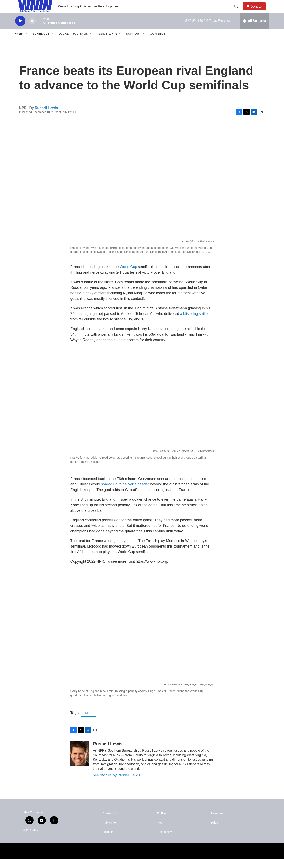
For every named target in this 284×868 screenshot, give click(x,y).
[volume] (33, 30)
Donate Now (165, 841)
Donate (259, 11)
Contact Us (110, 822)
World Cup (128, 276)
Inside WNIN (107, 43)
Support (134, 43)
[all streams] (254, 30)
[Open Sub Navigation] (27, 43)
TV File (161, 822)
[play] (20, 30)
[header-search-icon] (238, 11)
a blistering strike (194, 323)
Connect (158, 43)
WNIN (19, 43)
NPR (88, 722)
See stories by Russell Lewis (117, 784)
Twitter (215, 832)
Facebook (217, 822)
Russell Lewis (46, 117)
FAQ (160, 832)
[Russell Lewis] (80, 762)
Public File (109, 832)
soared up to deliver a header (125, 493)
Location (108, 841)
